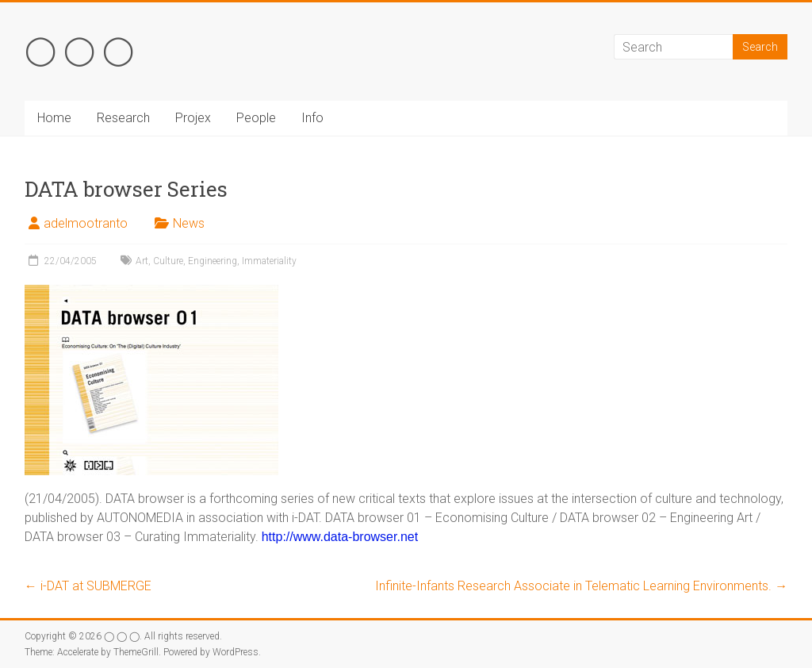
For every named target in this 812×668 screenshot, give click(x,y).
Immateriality (269, 261)
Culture (168, 261)
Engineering (213, 261)
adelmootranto (86, 223)
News (189, 223)
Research (123, 118)
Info (312, 118)
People (256, 118)
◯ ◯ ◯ (79, 48)
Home (54, 118)
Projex (193, 118)
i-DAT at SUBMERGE (88, 586)
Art (142, 261)
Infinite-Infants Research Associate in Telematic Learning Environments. (581, 586)
